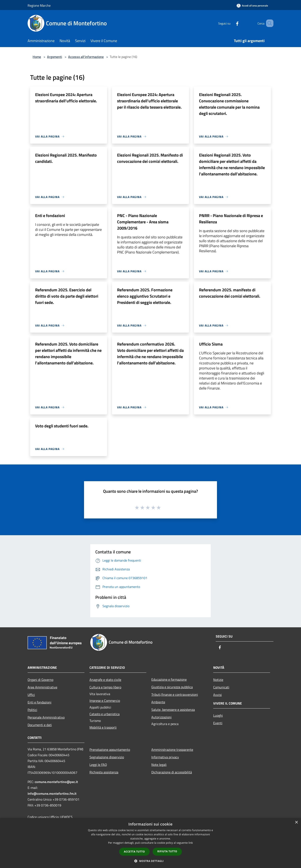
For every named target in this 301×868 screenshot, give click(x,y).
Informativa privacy (165, 757)
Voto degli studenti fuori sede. (62, 426)
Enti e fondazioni (50, 215)
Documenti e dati (40, 725)
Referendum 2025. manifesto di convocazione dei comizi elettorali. (230, 293)
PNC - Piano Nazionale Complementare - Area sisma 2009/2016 (143, 222)
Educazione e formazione (169, 679)
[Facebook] (231, 23)
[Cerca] (268, 23)
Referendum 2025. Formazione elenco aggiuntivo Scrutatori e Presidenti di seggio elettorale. (145, 296)
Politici (32, 710)
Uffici (31, 695)
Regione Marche (39, 5)
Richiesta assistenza (104, 772)
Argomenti (55, 57)
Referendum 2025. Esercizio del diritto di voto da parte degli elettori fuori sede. (67, 296)
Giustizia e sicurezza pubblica (172, 687)
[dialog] (150, 843)
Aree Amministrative (42, 687)
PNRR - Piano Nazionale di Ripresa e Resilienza (231, 219)
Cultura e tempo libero (105, 687)
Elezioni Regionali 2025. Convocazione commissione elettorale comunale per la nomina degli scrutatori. (229, 104)
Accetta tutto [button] (134, 852)
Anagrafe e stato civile (105, 680)
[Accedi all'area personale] (252, 6)
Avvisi (217, 695)
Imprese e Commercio (105, 701)
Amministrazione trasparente (172, 750)
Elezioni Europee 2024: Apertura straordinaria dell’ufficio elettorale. (66, 98)
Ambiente (158, 702)
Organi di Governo (40, 680)
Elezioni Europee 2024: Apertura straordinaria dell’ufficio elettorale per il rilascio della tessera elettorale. (149, 101)
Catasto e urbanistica (105, 714)
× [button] (296, 822)
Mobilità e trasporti (103, 727)
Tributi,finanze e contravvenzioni (175, 694)
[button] (150, 861)
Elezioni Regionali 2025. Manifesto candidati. (66, 158)
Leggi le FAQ (98, 765)
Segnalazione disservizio (107, 757)
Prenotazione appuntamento (110, 750)
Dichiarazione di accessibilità (172, 772)
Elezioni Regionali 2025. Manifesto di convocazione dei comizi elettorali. (150, 158)
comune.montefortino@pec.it (56, 782)
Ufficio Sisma (211, 344)
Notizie (218, 680)
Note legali (159, 765)
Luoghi (218, 715)
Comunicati (221, 687)
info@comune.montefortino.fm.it (52, 793)
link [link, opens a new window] (191, 843)
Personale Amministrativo (46, 717)
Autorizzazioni (161, 717)
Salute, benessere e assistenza (173, 710)
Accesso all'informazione (86, 57)
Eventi (218, 723)
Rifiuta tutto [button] (167, 851)
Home (37, 57)
